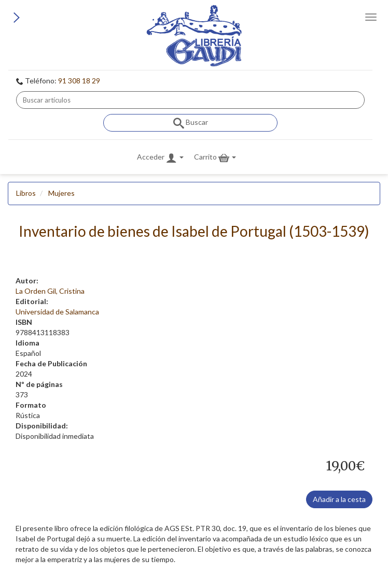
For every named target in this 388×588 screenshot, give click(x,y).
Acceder (160, 158)
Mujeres (61, 193)
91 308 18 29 (79, 81)
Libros (26, 193)
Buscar (191, 123)
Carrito (215, 158)
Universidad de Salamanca (57, 312)
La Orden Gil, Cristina (50, 291)
